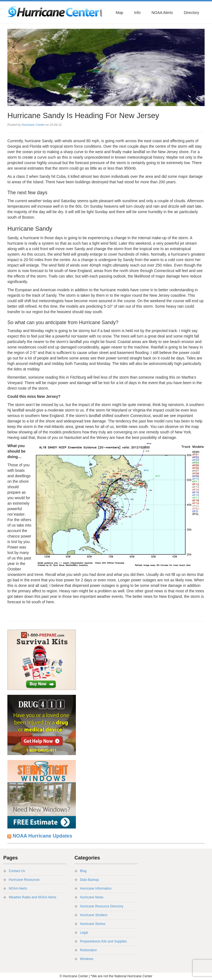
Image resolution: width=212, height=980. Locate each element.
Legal (84, 933)
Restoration (88, 950)
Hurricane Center (33, 125)
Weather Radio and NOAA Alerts (32, 897)
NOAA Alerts (162, 13)
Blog (83, 871)
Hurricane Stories (93, 924)
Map (120, 13)
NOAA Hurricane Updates (42, 836)
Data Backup (89, 880)
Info (137, 13)
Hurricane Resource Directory (102, 906)
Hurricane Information (96, 888)
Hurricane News (92, 897)
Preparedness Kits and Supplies (103, 941)
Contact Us (17, 871)
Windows (87, 959)
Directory (191, 13)
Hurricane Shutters (94, 915)
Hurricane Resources (24, 880)
